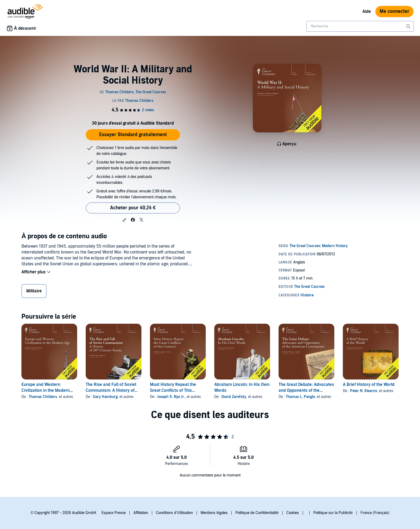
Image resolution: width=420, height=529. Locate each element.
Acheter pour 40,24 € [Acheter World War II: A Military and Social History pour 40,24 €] (133, 208)
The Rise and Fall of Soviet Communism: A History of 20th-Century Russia (111, 390)
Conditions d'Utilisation (174, 513)
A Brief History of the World (369, 385)
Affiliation (141, 513)
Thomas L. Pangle (300, 397)
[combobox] (360, 26)
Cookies (293, 513)
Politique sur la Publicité (333, 513)
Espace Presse (114, 513)
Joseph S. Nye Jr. (171, 397)
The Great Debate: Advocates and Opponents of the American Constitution (306, 390)
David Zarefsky (234, 397)
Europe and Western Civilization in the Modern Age (46, 390)
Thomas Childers (43, 397)
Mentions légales (214, 513)
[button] (124, 220)
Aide (367, 12)
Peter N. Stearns (364, 391)
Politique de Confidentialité (257, 513)
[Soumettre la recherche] (409, 26)
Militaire (34, 291)
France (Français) (375, 513)
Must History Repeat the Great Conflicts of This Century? (173, 390)
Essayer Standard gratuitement (133, 135)
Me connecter (394, 11)
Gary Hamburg (105, 397)
